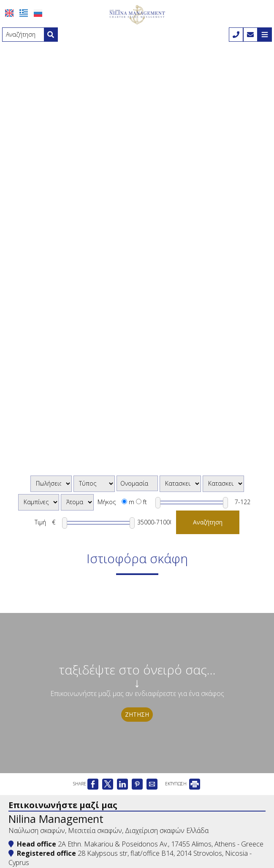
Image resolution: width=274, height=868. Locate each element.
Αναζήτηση (208, 522)
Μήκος (107, 502)
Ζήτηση (137, 714)
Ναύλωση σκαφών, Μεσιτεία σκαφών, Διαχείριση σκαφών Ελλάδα (109, 830)
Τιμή (40, 522)
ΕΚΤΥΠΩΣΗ (183, 784)
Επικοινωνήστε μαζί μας (63, 805)
